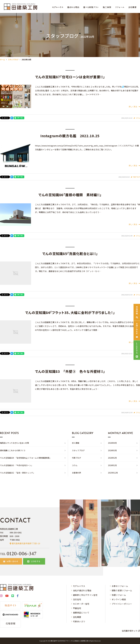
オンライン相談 (119, 599)
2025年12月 (113, 473)
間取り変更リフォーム (122, 590)
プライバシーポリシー (122, 604)
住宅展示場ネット (130, 631)
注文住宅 (77, 599)
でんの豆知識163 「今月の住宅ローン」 (16, 465)
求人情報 (76, 443)
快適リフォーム (119, 595)
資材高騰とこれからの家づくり (13, 450)
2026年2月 (112, 458)
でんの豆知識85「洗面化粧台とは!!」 (70, 254)
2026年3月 (112, 450)
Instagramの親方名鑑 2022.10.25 (70, 136)
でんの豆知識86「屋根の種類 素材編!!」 (70, 195)
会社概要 (77, 617)
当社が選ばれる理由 (82, 590)
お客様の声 (76, 473)
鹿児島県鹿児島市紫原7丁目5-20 (26, 543)
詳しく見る (134, 107)
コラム (138, 118)
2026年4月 (112, 443)
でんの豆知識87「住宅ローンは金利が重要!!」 (70, 77)
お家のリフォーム (120, 586)
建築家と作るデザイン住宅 (85, 595)
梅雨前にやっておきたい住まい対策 (14, 443)
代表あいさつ (79, 621)
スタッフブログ (78, 450)
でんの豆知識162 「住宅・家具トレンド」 (17, 473)
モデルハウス (79, 586)
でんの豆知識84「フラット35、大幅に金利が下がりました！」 (70, 312)
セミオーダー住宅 (81, 604)
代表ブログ (136, 177)
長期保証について (81, 613)
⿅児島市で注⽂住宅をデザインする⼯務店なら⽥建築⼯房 (69, 641)
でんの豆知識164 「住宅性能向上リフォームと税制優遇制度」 (26, 458)
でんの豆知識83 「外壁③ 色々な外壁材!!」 (70, 371)
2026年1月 (112, 465)
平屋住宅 (77, 608)
